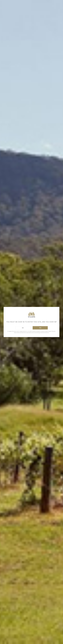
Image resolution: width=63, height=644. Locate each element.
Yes (40, 328)
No (23, 328)
